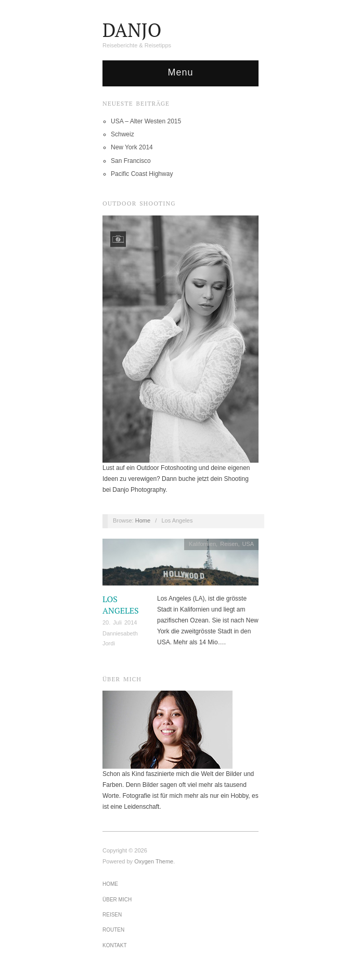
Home (143, 520)
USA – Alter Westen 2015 (146, 121)
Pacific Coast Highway (142, 174)
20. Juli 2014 (120, 622)
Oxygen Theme (154, 861)
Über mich (117, 900)
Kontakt (114, 945)
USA (248, 544)
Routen (113, 930)
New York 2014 (132, 147)
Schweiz (123, 134)
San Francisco (131, 161)
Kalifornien (202, 544)
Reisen (229, 544)
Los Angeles (121, 605)
